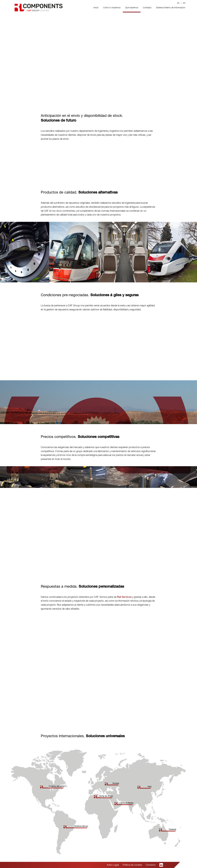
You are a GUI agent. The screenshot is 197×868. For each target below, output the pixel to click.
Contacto (147, 8)
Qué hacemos (132, 8)
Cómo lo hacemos (112, 8)
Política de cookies (132, 865)
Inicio (96, 8)
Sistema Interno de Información (171, 8)
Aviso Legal (113, 865)
